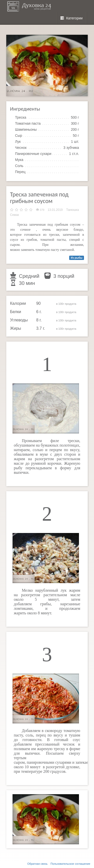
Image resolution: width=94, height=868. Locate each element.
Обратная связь (37, 864)
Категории (72, 18)
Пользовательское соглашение (70, 864)
